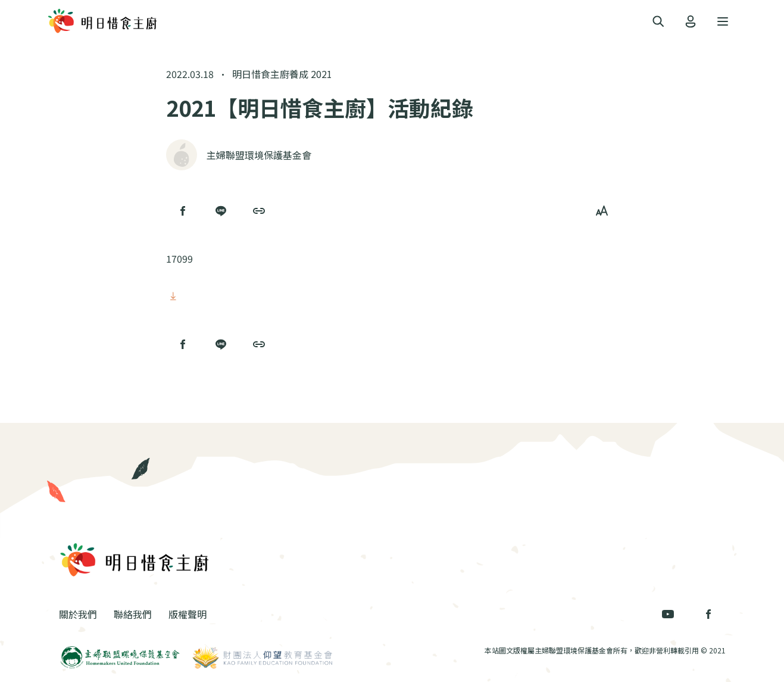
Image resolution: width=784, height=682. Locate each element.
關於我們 (78, 614)
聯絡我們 (133, 614)
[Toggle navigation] (658, 22)
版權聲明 (188, 614)
